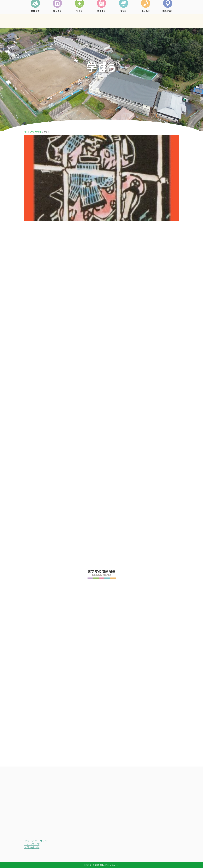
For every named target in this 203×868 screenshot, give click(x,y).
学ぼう (124, 20)
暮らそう (57, 20)
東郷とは (35, 20)
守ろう (79, 20)
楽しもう (146, 20)
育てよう (101, 20)
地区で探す (168, 20)
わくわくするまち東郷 (33, 132)
